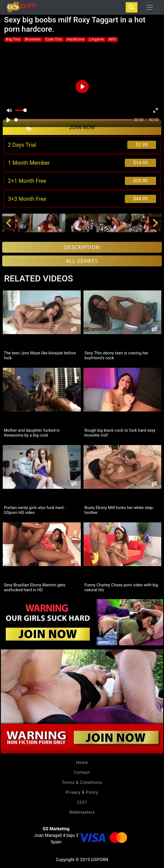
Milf (112, 39)
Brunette (33, 39)
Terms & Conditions (82, 782)
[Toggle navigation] (149, 7)
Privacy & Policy (82, 792)
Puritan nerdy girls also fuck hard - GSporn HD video (35, 510)
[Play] (8, 120)
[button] (9, 223)
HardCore (75, 39)
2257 (82, 802)
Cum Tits (54, 39)
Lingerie (96, 39)
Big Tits (13, 39)
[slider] (73, 120)
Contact (82, 772)
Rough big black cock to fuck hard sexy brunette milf (120, 433)
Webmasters (82, 812)
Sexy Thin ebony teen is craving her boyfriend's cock (116, 355)
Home (82, 763)
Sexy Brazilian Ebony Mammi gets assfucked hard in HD (35, 587)
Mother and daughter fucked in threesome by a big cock (32, 433)
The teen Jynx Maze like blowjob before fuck (40, 355)
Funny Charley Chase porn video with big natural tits (121, 587)
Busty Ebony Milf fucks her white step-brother (119, 510)
